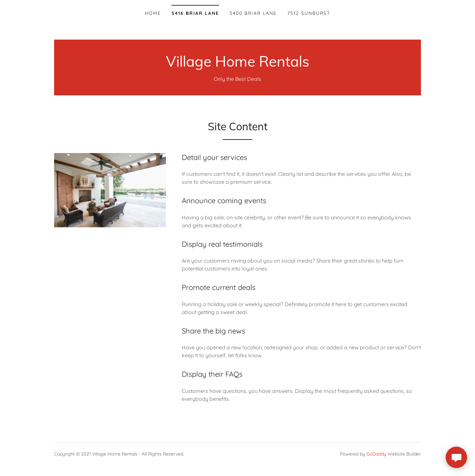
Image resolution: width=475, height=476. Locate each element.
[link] (238, 65)
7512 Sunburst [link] (309, 13)
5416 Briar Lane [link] (195, 13)
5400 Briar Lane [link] (253, 13)
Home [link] (153, 13)
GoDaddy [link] (376, 454)
